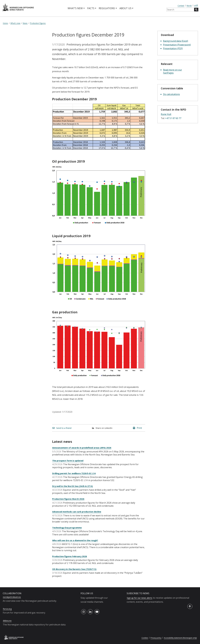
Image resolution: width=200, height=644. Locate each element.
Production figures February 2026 (71, 556)
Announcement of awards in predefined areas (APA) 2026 (84, 448)
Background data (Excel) (176, 41)
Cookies (143, 638)
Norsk (189, 6)
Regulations (107, 8)
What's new (75, 8)
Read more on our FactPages (172, 71)
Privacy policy (154, 638)
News (25, 23)
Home (5, 23)
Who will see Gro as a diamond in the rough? (77, 540)
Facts (91, 8)
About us (125, 8)
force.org (8, 609)
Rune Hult (166, 114)
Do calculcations (171, 94)
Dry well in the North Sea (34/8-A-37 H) (74, 486)
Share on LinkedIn (103, 428)
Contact (181, 6)
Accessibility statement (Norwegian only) (180, 638)
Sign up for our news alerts (141, 598)
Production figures (38, 23)
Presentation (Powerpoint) (177, 45)
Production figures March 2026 (69, 499)
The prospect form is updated (69, 461)
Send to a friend (63, 428)
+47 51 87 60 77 (173, 118)
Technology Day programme (68, 528)
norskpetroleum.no (13, 597)
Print (137, 428)
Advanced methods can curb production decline (79, 512)
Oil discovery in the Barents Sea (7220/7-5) (76, 569)
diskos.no (8, 621)
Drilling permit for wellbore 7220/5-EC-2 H (75, 473)
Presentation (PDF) (173, 48)
